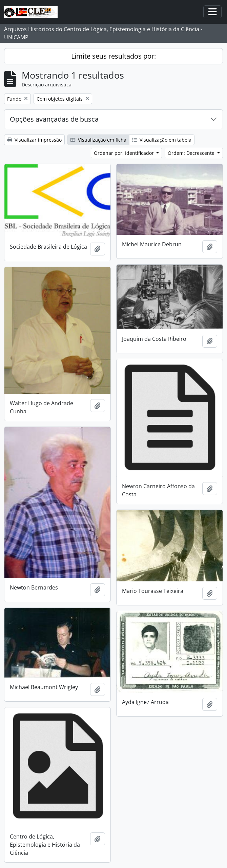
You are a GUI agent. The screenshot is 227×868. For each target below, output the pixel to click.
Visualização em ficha (98, 140)
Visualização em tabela (162, 140)
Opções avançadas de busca (54, 119)
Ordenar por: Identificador (125, 153)
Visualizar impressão (34, 140)
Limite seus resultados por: (113, 56)
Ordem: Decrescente (192, 153)
